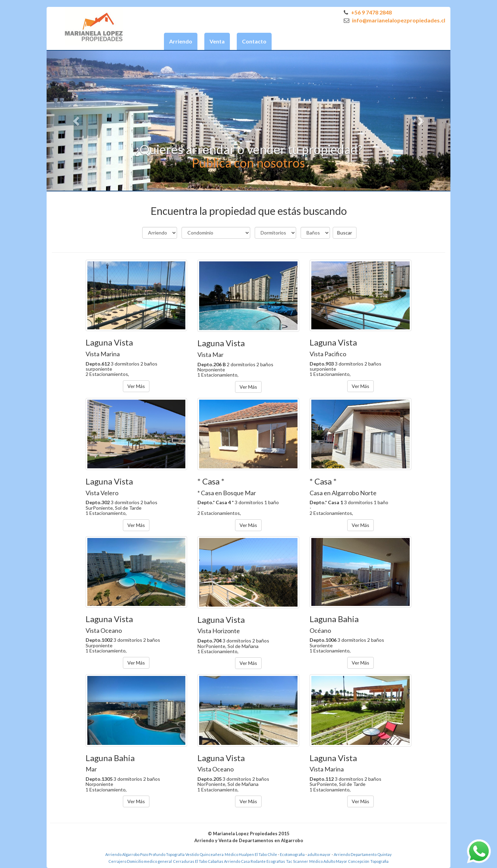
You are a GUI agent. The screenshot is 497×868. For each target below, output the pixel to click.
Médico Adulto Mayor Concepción (339, 861)
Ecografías (276, 861)
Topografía (175, 854)
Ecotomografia (293, 854)
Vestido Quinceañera (204, 854)
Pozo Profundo (153, 854)
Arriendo (181, 41)
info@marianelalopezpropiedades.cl (394, 20)
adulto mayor (319, 854)
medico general (158, 861)
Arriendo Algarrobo (122, 854)
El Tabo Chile (266, 854)
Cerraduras (184, 861)
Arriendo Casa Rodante (245, 861)
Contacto (254, 41)
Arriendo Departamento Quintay (363, 854)
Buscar (345, 233)
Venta (217, 41)
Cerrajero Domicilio (126, 861)
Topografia (379, 861)
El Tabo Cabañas (209, 861)
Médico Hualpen (239, 854)
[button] (77, 121)
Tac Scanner (297, 861)
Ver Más (136, 386)
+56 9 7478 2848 (368, 12)
